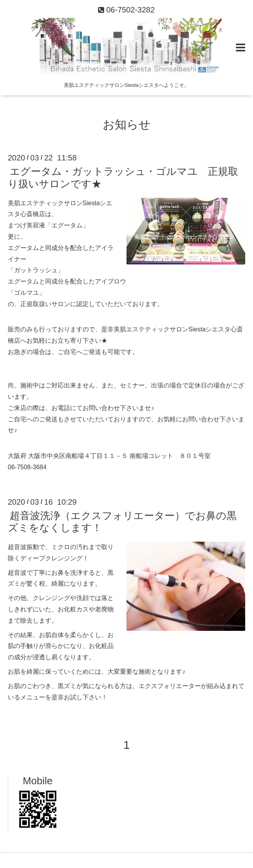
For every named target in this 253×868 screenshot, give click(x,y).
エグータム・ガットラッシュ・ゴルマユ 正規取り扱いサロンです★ (123, 177)
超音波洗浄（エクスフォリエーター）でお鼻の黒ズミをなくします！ (122, 522)
